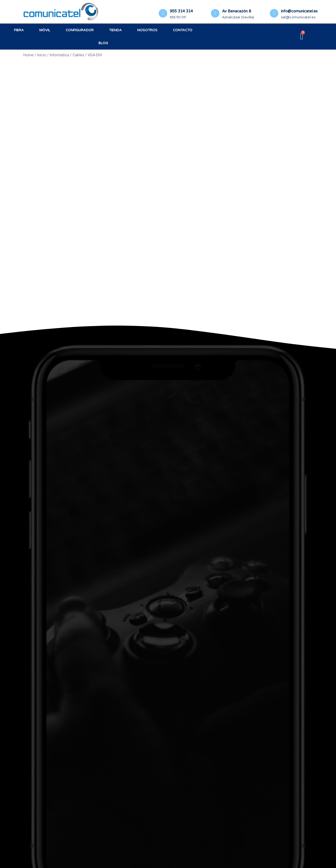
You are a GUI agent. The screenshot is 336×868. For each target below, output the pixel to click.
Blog (103, 43)
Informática (59, 55)
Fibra (19, 30)
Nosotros (147, 30)
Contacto (183, 30)
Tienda (115, 30)
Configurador (80, 30)
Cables (78, 55)
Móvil (45, 30)
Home (28, 55)
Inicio (41, 55)
